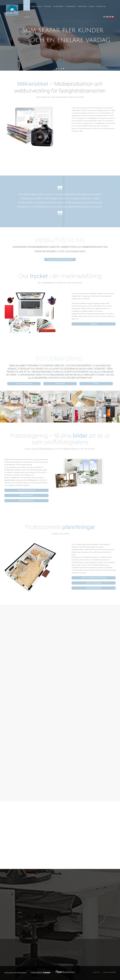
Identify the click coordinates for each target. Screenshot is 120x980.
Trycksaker (47, 6)
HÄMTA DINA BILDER (26, 495)
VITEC (61, 251)
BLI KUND (96, 384)
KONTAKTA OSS (101, 6)
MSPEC (53, 251)
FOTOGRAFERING (58, 6)
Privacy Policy (96, 972)
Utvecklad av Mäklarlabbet (109, 972)
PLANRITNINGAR (82, 6)
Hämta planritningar (94, 583)
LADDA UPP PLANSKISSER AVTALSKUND (94, 578)
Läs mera (94, 324)
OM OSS (27, 6)
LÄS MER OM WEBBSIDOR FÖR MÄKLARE (60, 259)
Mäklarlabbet (60, 953)
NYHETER (92, 6)
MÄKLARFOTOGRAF (95, 375)
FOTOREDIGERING (70, 6)
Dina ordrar (60, 384)
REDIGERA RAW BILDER (26, 501)
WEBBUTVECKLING (36, 6)
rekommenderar (10, 480)
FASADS (75, 251)
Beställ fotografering (24, 384)
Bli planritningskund (94, 588)
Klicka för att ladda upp (26, 490)
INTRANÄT (27, 17)
